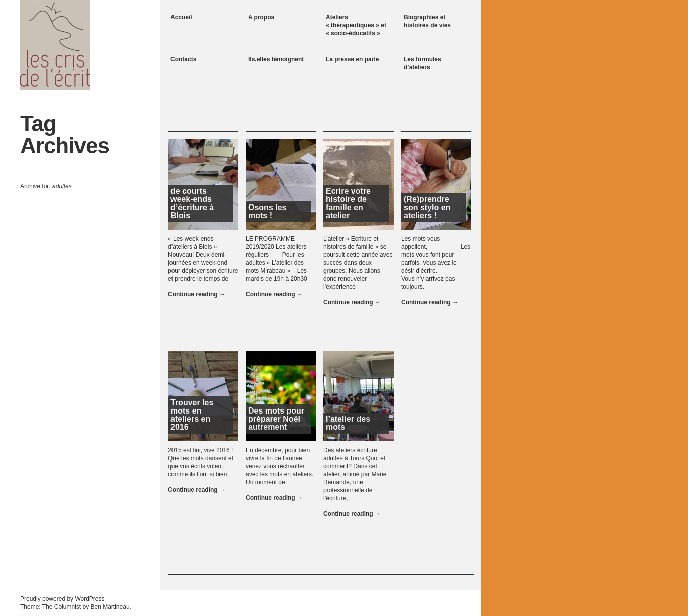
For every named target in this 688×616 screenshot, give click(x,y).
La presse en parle (352, 59)
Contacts (183, 59)
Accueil (181, 17)
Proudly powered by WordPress (62, 599)
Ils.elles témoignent (276, 59)
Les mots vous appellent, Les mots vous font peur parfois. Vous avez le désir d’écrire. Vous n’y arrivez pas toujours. (436, 263)
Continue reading (197, 294)
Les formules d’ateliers (422, 63)
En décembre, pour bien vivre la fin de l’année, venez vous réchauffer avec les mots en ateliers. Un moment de (280, 466)
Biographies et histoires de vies (427, 21)
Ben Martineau (110, 607)
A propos (261, 17)
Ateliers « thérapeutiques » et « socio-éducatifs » (356, 25)
